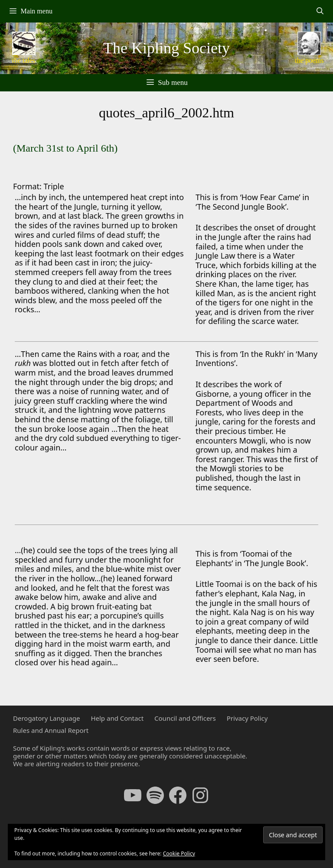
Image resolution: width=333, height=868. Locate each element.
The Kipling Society (166, 48)
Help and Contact (117, 718)
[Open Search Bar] (320, 11)
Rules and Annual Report (51, 730)
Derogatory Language (46, 718)
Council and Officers (185, 718)
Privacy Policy (247, 718)
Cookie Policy (179, 853)
